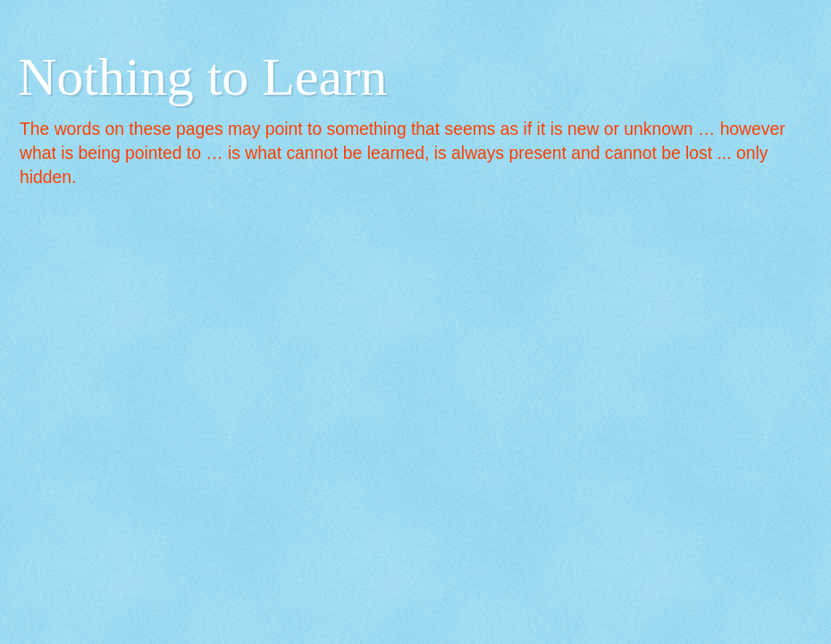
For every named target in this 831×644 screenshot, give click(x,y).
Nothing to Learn (202, 77)
